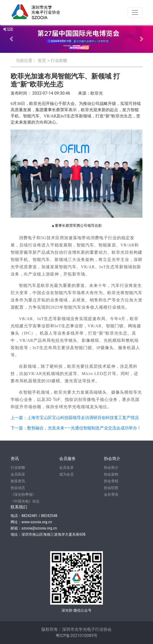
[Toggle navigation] (135, 12)
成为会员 (66, 474)
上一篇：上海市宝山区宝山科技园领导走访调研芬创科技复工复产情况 (75, 418)
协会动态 (18, 488)
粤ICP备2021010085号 (77, 636)
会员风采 (18, 474)
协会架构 (111, 474)
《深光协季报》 (23, 494)
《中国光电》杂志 (25, 501)
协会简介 (111, 468)
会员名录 (66, 468)
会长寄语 (111, 494)
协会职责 (111, 488)
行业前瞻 (59, 61)
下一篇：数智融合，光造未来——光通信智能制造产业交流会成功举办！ (76, 428)
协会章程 (111, 481)
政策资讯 (18, 481)
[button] (12, 39)
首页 (42, 61)
